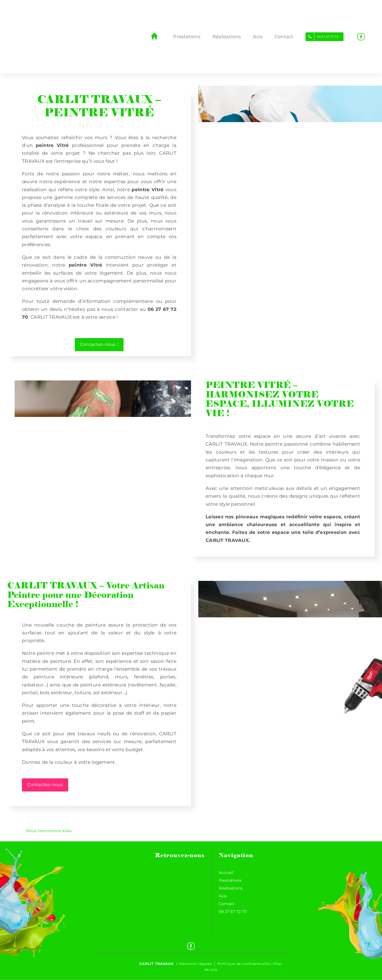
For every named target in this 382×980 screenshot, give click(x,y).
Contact (227, 904)
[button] (191, 831)
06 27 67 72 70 (233, 912)
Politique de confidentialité (244, 964)
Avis (223, 896)
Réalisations (231, 888)
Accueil (226, 873)
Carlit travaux (157, 964)
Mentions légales (196, 964)
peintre (141, 190)
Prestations (230, 880)
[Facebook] (191, 946)
